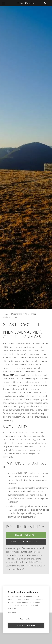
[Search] (46, 3)
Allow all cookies (26, 626)
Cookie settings (26, 619)
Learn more (12, 612)
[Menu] (3, 3)
